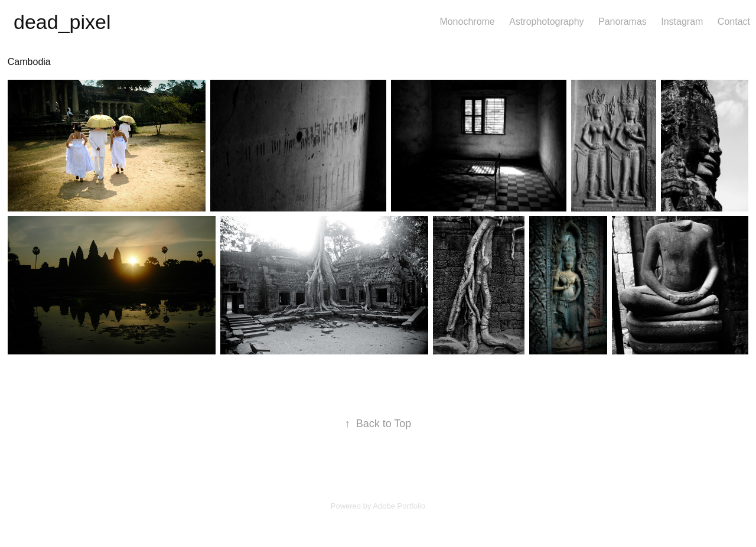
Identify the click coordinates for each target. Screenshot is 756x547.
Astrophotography (546, 22)
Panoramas (623, 22)
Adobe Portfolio (399, 506)
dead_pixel (62, 22)
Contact (734, 22)
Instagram (682, 22)
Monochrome (467, 22)
